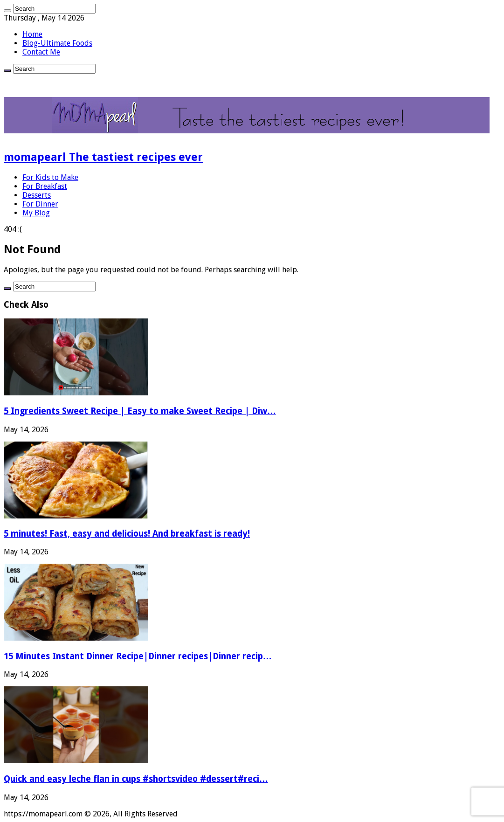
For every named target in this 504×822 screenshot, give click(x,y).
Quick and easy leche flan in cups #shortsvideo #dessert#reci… (136, 779)
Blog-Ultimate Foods (57, 43)
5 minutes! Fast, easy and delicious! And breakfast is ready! (127, 534)
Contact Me (41, 52)
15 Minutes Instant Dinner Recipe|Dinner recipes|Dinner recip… (138, 656)
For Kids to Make (50, 177)
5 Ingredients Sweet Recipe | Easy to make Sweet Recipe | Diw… (140, 411)
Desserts (37, 195)
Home (32, 34)
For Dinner (40, 204)
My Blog (36, 213)
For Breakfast (45, 186)
